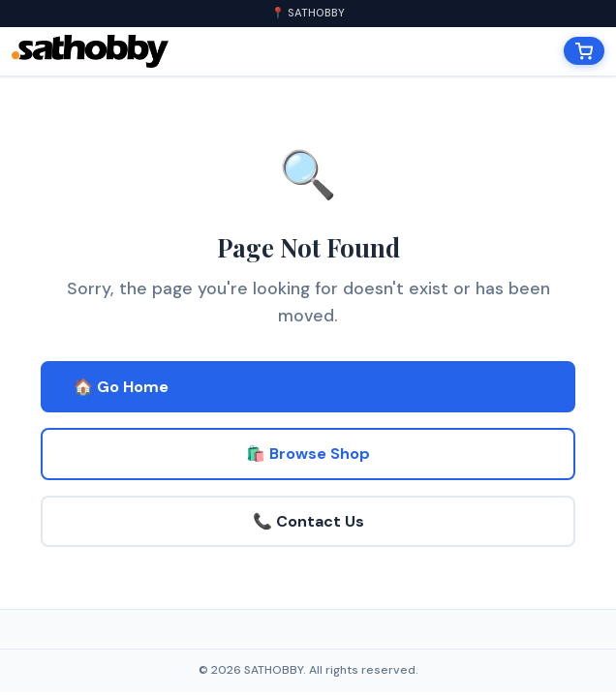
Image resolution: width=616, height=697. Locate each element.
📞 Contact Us (308, 521)
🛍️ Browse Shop (308, 454)
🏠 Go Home (121, 387)
